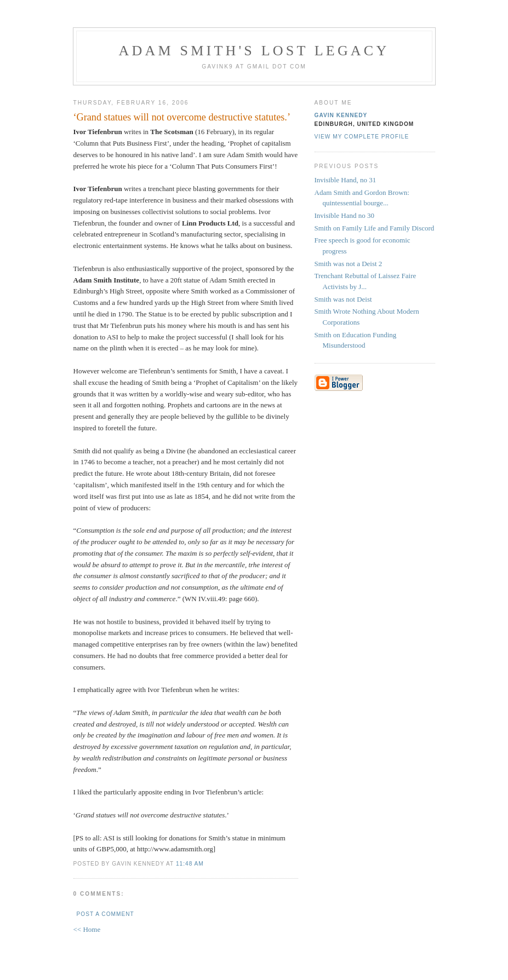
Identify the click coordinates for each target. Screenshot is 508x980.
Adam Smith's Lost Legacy (254, 51)
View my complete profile (362, 137)
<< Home (87, 929)
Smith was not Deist (343, 299)
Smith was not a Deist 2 (349, 264)
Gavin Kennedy (341, 115)
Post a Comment (105, 914)
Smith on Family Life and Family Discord (375, 228)
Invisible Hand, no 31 (346, 180)
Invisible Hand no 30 (344, 215)
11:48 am (190, 864)
